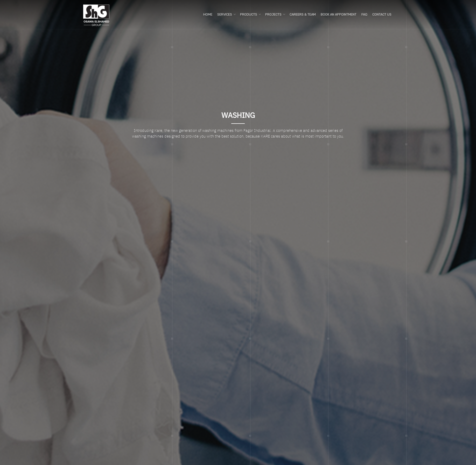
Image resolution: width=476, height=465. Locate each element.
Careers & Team (303, 14)
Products (249, 14)
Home (208, 14)
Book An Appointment (339, 14)
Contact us (382, 14)
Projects (273, 14)
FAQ (364, 14)
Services (225, 14)
